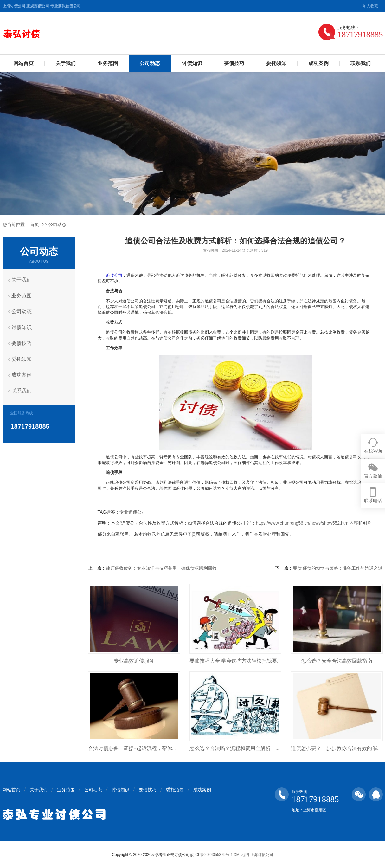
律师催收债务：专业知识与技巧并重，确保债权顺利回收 (161, 568)
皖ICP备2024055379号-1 (212, 855)
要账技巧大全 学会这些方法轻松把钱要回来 (238, 661)
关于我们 (66, 63)
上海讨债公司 (262, 855)
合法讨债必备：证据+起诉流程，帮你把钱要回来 (143, 748)
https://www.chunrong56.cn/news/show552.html (302, 523)
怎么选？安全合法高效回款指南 (337, 661)
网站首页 (23, 63)
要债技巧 (234, 63)
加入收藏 (370, 6)
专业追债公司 (133, 512)
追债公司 (114, 275)
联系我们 (361, 63)
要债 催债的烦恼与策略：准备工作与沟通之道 (338, 568)
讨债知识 (192, 63)
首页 (35, 224)
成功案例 (318, 63)
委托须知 (276, 63)
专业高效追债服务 (134, 661)
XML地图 (242, 855)
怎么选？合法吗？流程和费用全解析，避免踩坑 (243, 748)
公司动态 (150, 63)
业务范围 (108, 63)
